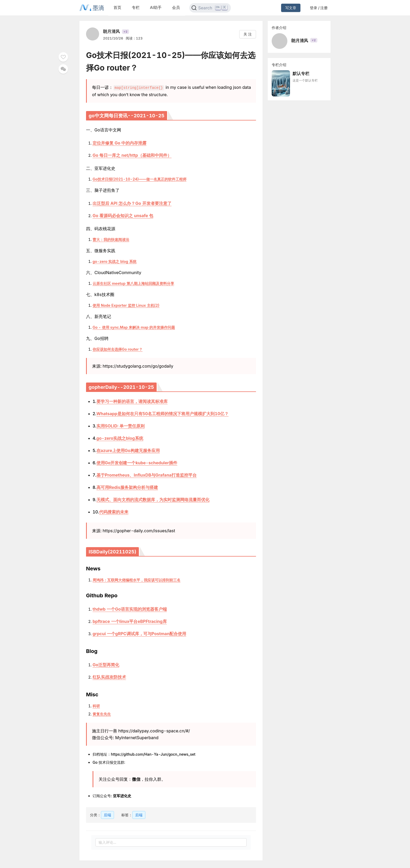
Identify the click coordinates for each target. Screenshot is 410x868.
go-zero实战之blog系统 (120, 438)
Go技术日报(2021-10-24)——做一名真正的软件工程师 (139, 179)
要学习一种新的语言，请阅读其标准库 (132, 401)
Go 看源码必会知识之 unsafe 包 (123, 215)
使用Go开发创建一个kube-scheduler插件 (137, 462)
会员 (176, 7)
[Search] (210, 8)
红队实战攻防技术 (109, 677)
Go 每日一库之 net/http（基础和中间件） (132, 155)
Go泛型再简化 (106, 664)
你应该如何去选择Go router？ (118, 349)
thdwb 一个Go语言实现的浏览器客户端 (130, 609)
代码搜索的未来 (114, 512)
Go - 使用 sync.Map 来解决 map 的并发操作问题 (134, 327)
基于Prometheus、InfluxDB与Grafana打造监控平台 (147, 475)
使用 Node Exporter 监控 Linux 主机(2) (126, 305)
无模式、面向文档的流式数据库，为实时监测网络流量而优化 (153, 499)
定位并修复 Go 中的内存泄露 (119, 143)
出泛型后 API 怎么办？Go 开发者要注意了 (132, 203)
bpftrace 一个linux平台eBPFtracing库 (130, 621)
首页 (117, 7)
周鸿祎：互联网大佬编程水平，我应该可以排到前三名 (136, 580)
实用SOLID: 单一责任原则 (121, 426)
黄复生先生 (102, 714)
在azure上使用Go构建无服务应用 (128, 450)
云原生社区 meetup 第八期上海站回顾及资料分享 (133, 283)
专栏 (136, 7)
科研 (96, 706)
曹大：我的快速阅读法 (111, 239)
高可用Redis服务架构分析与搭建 (127, 487)
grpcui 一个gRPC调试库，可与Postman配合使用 (139, 633)
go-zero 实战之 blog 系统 (115, 261)
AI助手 (156, 7)
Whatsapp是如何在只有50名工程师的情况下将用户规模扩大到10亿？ (163, 413)
